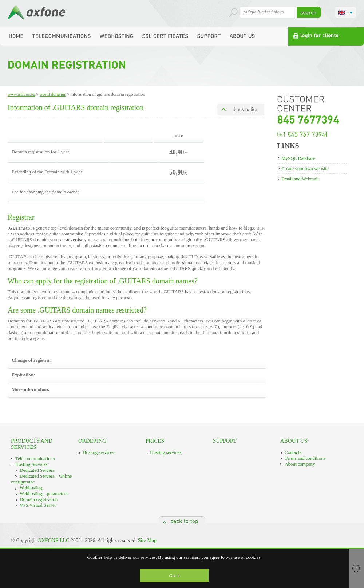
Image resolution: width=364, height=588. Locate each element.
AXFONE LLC (54, 540)
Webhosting (31, 488)
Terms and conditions (305, 458)
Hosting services (98, 452)
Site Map (147, 540)
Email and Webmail (300, 179)
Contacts (293, 452)
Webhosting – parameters (44, 493)
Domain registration (39, 499)
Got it (174, 575)
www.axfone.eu (21, 94)
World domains (53, 94)
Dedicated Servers (37, 470)
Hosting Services (31, 464)
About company (300, 464)
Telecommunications (35, 458)
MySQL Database (298, 158)
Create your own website (305, 168)
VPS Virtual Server (38, 505)
